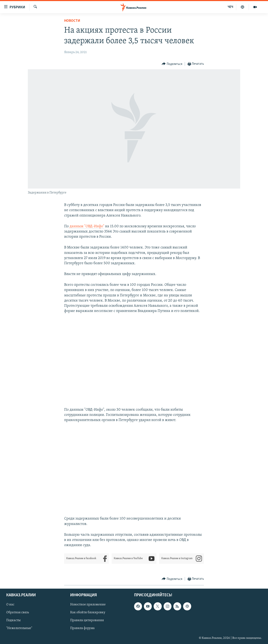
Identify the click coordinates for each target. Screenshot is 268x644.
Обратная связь (18, 613)
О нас (10, 605)
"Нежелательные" (19, 628)
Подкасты (13, 621)
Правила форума (82, 628)
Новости (72, 21)
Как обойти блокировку (88, 613)
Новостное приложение (88, 605)
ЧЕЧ (230, 7)
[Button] (172, 64)
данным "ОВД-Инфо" (86, 226)
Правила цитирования (87, 621)
